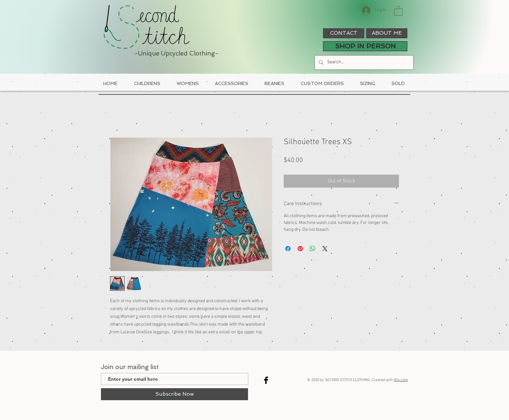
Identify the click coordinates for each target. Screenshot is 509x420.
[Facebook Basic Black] (266, 380)
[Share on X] (325, 249)
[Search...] (363, 62)
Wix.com (401, 380)
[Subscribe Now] (174, 394)
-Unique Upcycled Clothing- (176, 53)
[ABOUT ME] (387, 33)
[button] (398, 11)
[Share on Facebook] (288, 249)
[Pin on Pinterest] (300, 249)
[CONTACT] (344, 33)
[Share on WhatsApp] (313, 249)
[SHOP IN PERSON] (365, 46)
